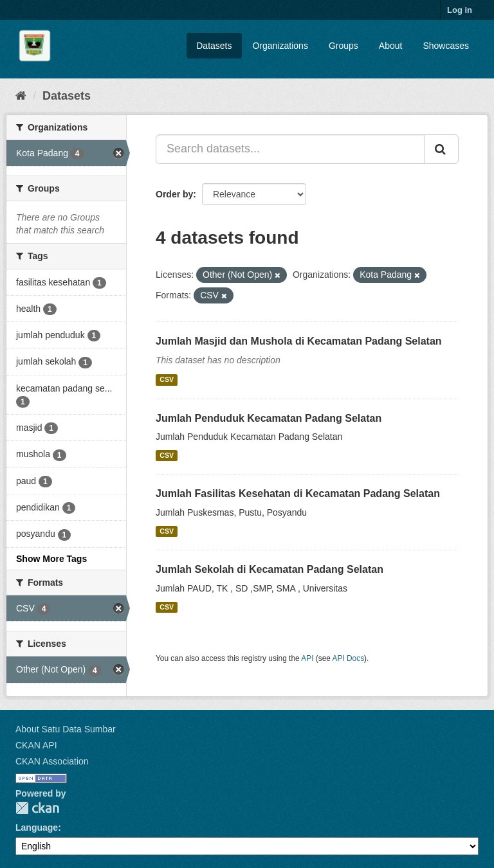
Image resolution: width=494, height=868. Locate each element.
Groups (343, 46)
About (391, 46)
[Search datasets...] (290, 149)
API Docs (349, 658)
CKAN (37, 808)
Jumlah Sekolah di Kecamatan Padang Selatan (270, 569)
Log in (460, 10)
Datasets (214, 46)
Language (37, 827)
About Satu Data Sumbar (66, 729)
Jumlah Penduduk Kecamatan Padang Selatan (269, 418)
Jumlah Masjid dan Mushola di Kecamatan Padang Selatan (299, 341)
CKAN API (36, 745)
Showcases (446, 46)
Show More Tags (51, 559)
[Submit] (441, 149)
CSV (167, 380)
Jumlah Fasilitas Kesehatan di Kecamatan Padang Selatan (298, 493)
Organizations (280, 46)
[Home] (21, 96)
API (307, 658)
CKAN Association (52, 761)
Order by (174, 194)
